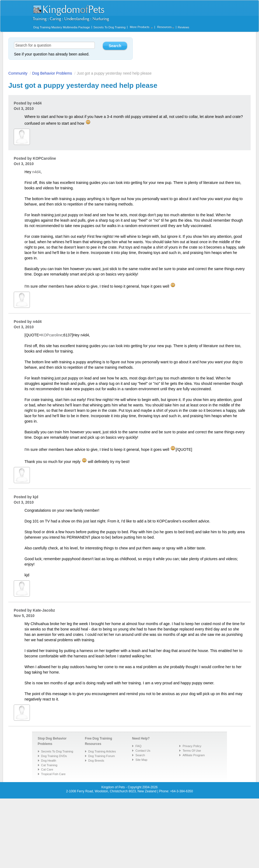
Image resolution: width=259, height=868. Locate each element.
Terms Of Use (192, 751)
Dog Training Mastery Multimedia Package (62, 27)
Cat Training (49, 765)
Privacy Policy (192, 746)
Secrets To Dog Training (109, 27)
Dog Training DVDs (54, 756)
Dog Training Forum (102, 756)
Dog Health (49, 761)
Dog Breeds (96, 761)
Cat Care (47, 769)
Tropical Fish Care (53, 774)
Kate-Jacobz (44, 610)
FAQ (138, 746)
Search (140, 755)
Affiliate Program (194, 755)
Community (18, 73)
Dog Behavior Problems (52, 73)
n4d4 (37, 103)
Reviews (183, 27)
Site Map (141, 760)
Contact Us (143, 751)
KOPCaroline (44, 158)
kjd (36, 497)
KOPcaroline (52, 335)
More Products (141, 27)
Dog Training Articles (102, 751)
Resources (166, 27)
